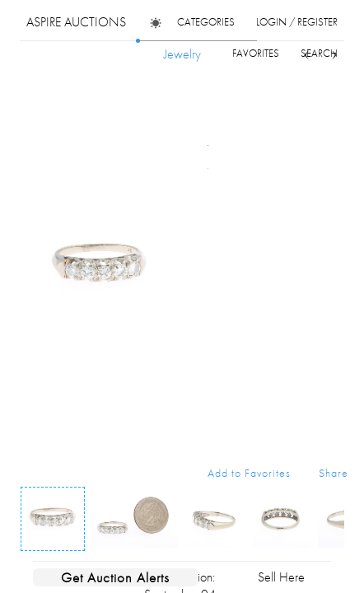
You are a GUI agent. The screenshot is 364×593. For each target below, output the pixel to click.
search (319, 53)
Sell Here (281, 577)
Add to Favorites (249, 473)
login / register (297, 22)
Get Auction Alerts (115, 577)
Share (334, 473)
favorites (256, 53)
